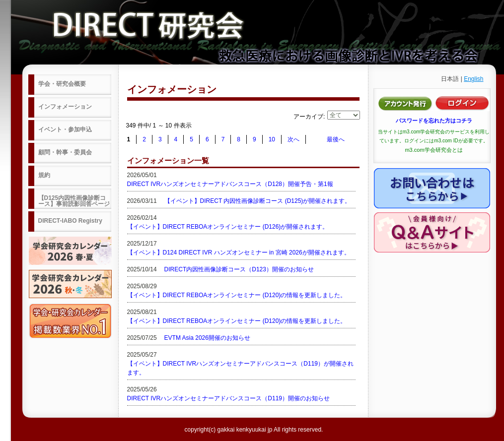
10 (272, 139)
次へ (293, 139)
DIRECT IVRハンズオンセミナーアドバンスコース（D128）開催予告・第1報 (230, 184)
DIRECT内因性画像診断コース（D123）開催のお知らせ (239, 269)
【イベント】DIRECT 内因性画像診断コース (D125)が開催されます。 (258, 201)
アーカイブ (308, 117)
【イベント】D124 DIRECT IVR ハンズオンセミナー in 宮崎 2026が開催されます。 (239, 252)
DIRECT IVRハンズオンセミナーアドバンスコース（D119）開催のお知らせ (228, 398)
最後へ (336, 139)
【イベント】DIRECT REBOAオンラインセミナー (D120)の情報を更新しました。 (237, 295)
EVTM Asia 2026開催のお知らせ (207, 338)
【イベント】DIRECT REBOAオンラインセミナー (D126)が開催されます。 (228, 227)
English (473, 79)
